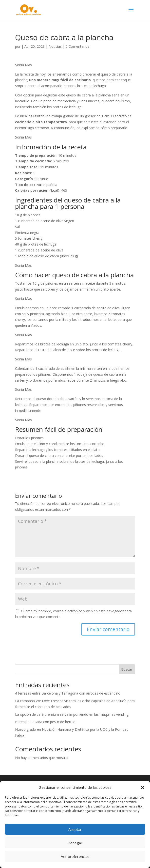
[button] (143, 788)
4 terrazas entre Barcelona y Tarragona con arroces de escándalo (68, 693)
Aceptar (75, 829)
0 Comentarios (77, 46)
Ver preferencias (75, 856)
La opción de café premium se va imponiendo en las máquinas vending (72, 714)
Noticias (55, 46)
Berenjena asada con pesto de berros (45, 722)
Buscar (127, 669)
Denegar (75, 843)
